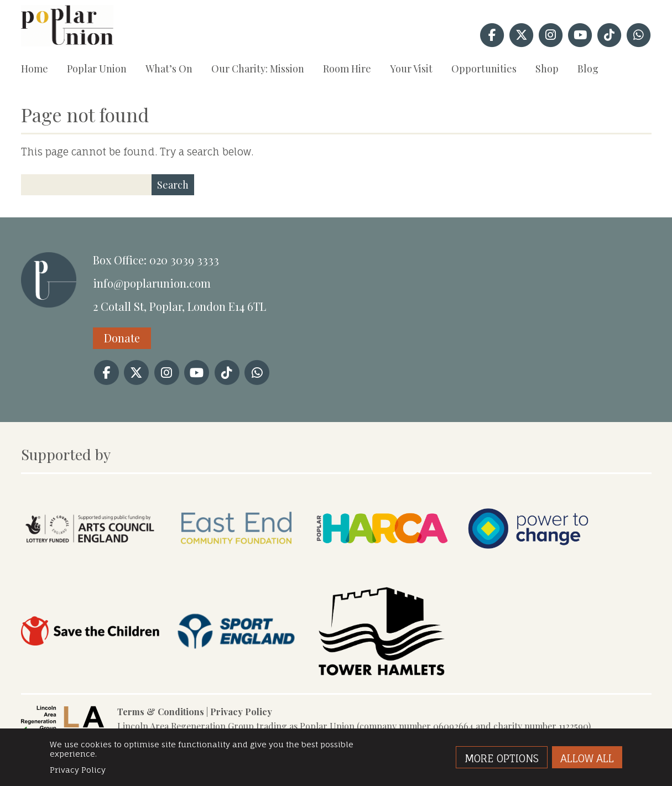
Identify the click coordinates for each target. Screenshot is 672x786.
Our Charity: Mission (258, 69)
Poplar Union (97, 69)
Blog (588, 69)
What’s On (169, 69)
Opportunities (484, 69)
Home (35, 69)
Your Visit (411, 69)
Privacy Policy (241, 712)
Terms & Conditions (161, 712)
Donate (122, 338)
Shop (547, 69)
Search (173, 185)
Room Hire (347, 69)
